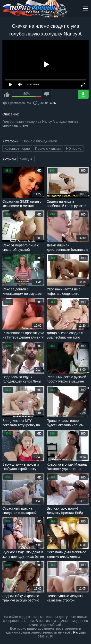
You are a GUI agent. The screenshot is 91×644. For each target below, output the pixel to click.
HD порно (74, 148)
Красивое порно (17, 148)
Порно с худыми (48, 148)
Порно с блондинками (40, 141)
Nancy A (26, 159)
